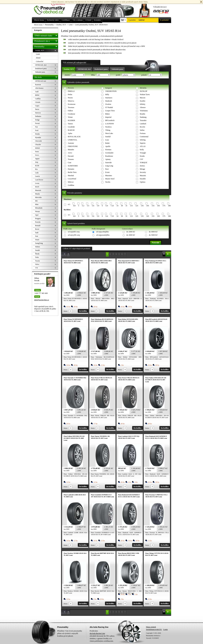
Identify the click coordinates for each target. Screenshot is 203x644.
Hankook (109, 101)
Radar (107, 143)
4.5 (69, 204)
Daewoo (38, 113)
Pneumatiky (46, 46)
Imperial (108, 117)
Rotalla (143, 114)
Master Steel (110, 179)
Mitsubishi (39, 208)
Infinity (143, 104)
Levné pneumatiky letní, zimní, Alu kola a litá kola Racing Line (52, 7)
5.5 (88, 206)
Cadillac (38, 99)
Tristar (70, 117)
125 (137, 206)
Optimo (143, 182)
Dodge (37, 120)
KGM (37, 166)
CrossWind (72, 179)
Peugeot (38, 219)
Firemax (108, 150)
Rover (37, 229)
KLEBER (71, 120)
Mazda (37, 194)
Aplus (70, 133)
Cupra (37, 106)
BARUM (71, 130)
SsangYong (39, 243)
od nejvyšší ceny (74, 235)
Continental (144, 137)
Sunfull (108, 137)
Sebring (143, 140)
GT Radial (109, 107)
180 (169, 206)
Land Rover (39, 180)
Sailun (142, 130)
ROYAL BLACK (74, 137)
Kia (36, 169)
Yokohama (144, 111)
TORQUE (144, 162)
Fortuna (143, 133)
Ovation (108, 104)
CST (142, 159)
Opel (37, 215)
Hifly (107, 94)
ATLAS (143, 146)
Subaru (37, 247)
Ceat (69, 162)
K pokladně (164, 20)
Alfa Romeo (39, 88)
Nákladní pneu (117, 69)
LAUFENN (109, 124)
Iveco (37, 155)
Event (107, 172)
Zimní (38, 58)
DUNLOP (144, 91)
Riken (107, 114)
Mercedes (38, 197)
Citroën (38, 102)
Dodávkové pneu (101, 69)
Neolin (108, 182)
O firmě (88, 20)
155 (153, 206)
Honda (37, 134)
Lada (37, 173)
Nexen (70, 98)
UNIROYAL (72, 140)
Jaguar (37, 159)
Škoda (37, 254)
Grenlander (109, 153)
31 (126, 206)
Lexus (37, 183)
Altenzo (143, 107)
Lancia (37, 176)
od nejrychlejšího (102, 232)
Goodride (71, 127)
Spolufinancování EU (154, 629)
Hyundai (38, 137)
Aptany (108, 159)
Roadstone (109, 156)
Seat (37, 236)
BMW (37, 95)
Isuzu (37, 152)
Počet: (66, 311)
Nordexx (108, 127)
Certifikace (66, 20)
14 (117, 206)
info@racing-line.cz (42, 300)
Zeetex (142, 166)
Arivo (70, 153)
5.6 (93, 206)
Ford (37, 130)
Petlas (70, 94)
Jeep (37, 162)
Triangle (143, 153)
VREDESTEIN (111, 91)
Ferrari (37, 123)
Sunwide (108, 162)
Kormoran (72, 104)
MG (36, 201)
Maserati (38, 190)
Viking (108, 130)
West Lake (109, 133)
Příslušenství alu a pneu (46, 41)
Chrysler (38, 145)
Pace (107, 169)
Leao (107, 140)
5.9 (98, 206)
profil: (118, 75)
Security (143, 172)
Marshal (71, 175)
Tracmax (71, 107)
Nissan (37, 211)
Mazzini (143, 175)
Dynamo (71, 169)
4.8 (74, 206)
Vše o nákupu (78, 20)
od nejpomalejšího (103, 235)
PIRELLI (71, 91)
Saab (37, 233)
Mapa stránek (151, 627)
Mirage (143, 169)
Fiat (36, 127)
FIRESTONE (73, 146)
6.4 (107, 206)
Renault (38, 226)
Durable (143, 179)
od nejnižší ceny (74, 232)
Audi (37, 92)
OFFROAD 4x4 (41, 81)
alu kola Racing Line (97, 633)
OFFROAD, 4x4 (84, 69)
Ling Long (109, 166)
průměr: (144, 75)
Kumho (143, 101)
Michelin (143, 88)
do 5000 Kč (153, 235)
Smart (37, 240)
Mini (37, 204)
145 (148, 206)
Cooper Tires (110, 111)
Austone (71, 143)
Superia (143, 143)
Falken (70, 111)
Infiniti (37, 148)
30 (122, 206)
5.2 (83, 206)
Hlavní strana (38, 25)
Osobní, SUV (69, 69)
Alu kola (46, 77)
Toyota (37, 261)
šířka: (93, 75)
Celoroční (40, 61)
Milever (71, 182)
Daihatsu (38, 116)
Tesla (37, 257)
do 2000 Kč (131, 232)
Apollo (108, 146)
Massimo (109, 175)
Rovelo (143, 127)
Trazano (71, 159)
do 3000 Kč (131, 235)
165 (158, 206)
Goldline (71, 185)
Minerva (71, 101)
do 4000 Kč (153, 232)
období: (68, 75)
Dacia (37, 109)
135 (142, 206)
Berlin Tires (72, 172)
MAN (37, 187)
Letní (38, 54)
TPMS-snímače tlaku (46, 35)
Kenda (142, 156)
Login (165, 629)
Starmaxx (109, 98)
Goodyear (71, 114)
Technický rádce (53, 20)
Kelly (142, 150)
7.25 (112, 206)
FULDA (71, 88)
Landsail (143, 124)
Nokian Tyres (145, 94)
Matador (71, 150)
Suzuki (37, 250)
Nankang (143, 117)
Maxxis (143, 98)
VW (37, 268)
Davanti (71, 156)
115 (131, 206)
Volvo (37, 264)
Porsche (38, 222)
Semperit (108, 88)
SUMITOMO (73, 166)
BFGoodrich (110, 120)
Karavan (38, 85)
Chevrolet (38, 141)
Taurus (70, 124)
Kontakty (97, 20)
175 (164, 206)
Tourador (143, 120)
